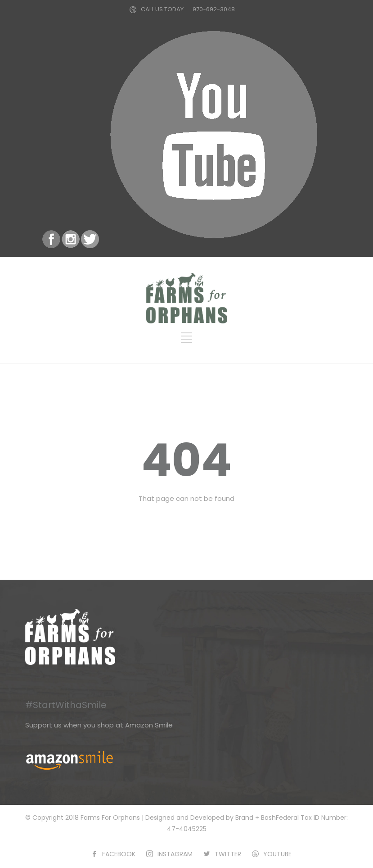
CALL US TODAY (162, 9)
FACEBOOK (119, 854)
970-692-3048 (214, 9)
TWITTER (228, 854)
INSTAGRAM (175, 854)
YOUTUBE (277, 854)
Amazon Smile (149, 725)
